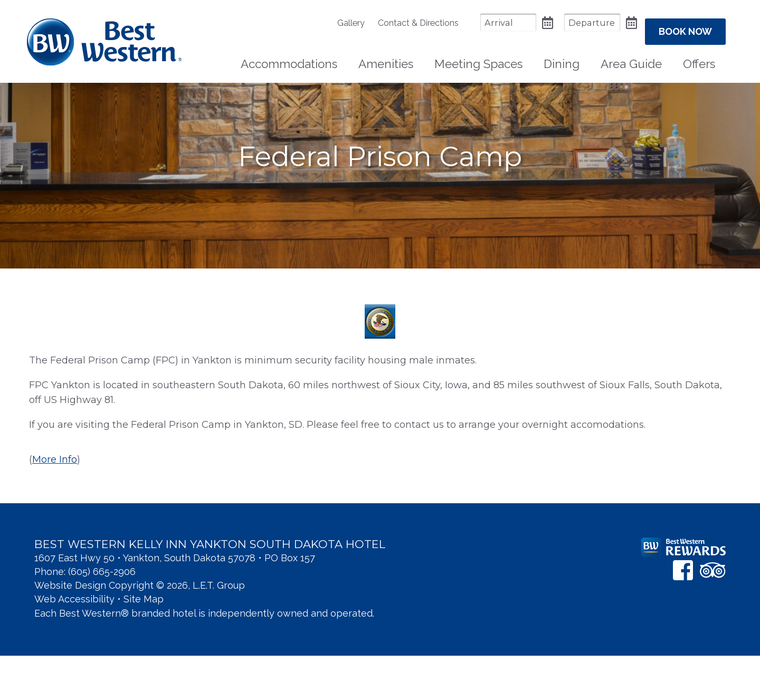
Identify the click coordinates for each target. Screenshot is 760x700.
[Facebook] (683, 614)
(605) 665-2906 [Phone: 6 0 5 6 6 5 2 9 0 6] (102, 616)
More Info (55, 504)
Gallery (324, 23)
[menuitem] (329, 23)
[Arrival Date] (481, 22)
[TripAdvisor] (713, 614)
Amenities (386, 56)
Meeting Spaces (478, 56)
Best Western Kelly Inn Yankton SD (104, 38)
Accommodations (289, 56)
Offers (699, 56)
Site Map (144, 643)
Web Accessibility (74, 643)
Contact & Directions (391, 23)
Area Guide (631, 56)
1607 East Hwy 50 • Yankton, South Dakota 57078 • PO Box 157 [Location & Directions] (175, 602)
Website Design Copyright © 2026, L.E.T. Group (140, 630)
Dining (562, 56)
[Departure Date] (565, 22)
